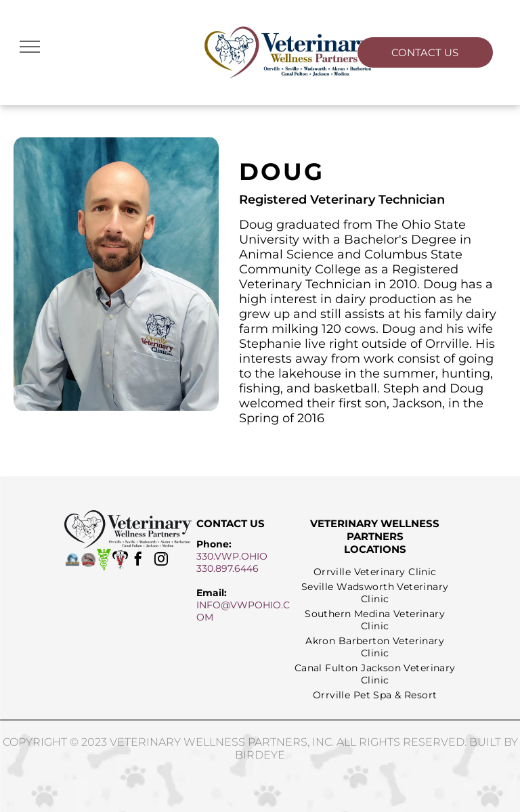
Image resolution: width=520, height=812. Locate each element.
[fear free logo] (72, 560)
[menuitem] (375, 572)
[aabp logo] (120, 560)
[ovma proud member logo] (88, 560)
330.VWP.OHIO (232, 556)
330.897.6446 (227, 568)
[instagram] (161, 561)
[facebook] (138, 561)
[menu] (30, 47)
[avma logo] (104, 560)
